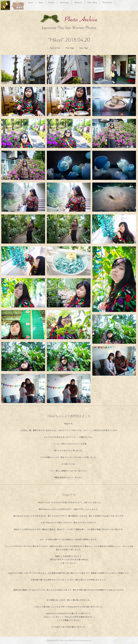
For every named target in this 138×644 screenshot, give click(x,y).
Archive (51, 2)
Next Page (84, 48)
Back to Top (55, 48)
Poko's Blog (92, 2)
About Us (78, 2)
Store (41, 2)
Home (31, 2)
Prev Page (70, 48)
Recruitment (107, 2)
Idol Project (64, 2)
